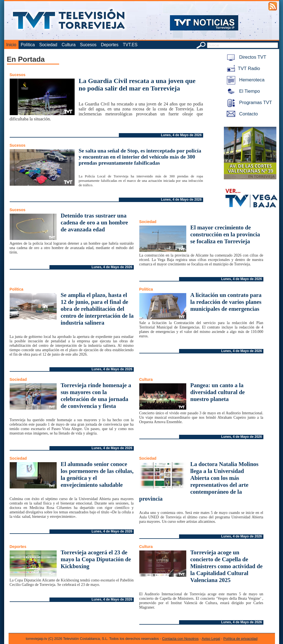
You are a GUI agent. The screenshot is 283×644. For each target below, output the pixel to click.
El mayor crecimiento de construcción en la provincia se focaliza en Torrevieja (225, 234)
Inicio (11, 45)
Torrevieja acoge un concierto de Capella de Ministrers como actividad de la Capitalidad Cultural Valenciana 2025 (227, 566)
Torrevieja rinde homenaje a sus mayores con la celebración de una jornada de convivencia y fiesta (96, 396)
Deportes (110, 45)
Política (28, 45)
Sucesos (88, 45)
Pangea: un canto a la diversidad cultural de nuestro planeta (218, 392)
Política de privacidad (240, 639)
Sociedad (48, 45)
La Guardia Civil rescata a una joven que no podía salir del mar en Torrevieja (137, 85)
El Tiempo (242, 91)
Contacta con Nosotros (180, 639)
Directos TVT (246, 57)
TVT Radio (242, 68)
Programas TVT (248, 103)
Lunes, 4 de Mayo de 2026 (181, 135)
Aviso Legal (211, 639)
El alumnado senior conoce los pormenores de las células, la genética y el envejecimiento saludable (97, 474)
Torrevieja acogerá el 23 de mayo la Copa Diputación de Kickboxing (96, 559)
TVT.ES (130, 45)
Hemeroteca (245, 80)
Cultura (69, 45)
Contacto (241, 114)
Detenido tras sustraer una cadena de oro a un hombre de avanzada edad (95, 223)
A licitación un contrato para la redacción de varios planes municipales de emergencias (226, 302)
